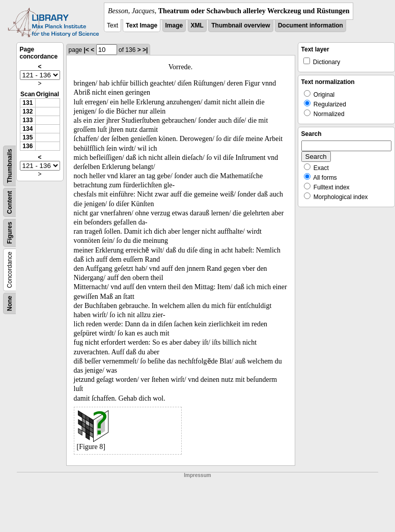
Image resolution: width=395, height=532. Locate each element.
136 (27, 146)
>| (145, 50)
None (10, 303)
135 (27, 137)
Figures (10, 233)
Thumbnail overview (241, 25)
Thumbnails (10, 166)
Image (174, 25)
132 (27, 111)
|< (87, 50)
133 (27, 120)
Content (10, 202)
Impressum (197, 475)
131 (27, 103)
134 (27, 129)
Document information (311, 25)
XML (197, 25)
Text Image (142, 25)
